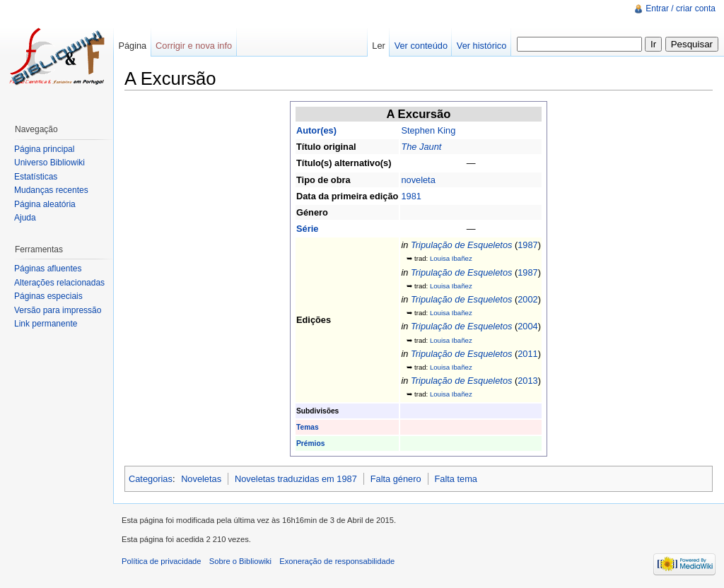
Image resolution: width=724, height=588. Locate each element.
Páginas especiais (48, 296)
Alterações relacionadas (59, 283)
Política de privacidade (162, 561)
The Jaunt (421, 147)
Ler (379, 46)
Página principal (44, 149)
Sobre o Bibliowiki (240, 561)
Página (132, 46)
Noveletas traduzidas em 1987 (296, 479)
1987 (527, 245)
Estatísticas (36, 177)
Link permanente (46, 324)
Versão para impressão (58, 310)
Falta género (396, 479)
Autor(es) (316, 130)
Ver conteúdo (421, 46)
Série (307, 229)
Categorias (151, 479)
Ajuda (25, 218)
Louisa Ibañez (451, 258)
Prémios (310, 443)
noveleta (418, 180)
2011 (527, 354)
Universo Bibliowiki (49, 163)
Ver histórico (481, 46)
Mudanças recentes (51, 190)
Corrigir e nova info (194, 46)
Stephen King (428, 130)
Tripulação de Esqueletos (461, 245)
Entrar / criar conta (681, 8)
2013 (527, 381)
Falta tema (455, 479)
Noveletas (201, 479)
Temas (308, 427)
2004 (527, 326)
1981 (411, 196)
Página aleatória (45, 204)
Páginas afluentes (48, 269)
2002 (527, 299)
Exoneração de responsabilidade (337, 561)
